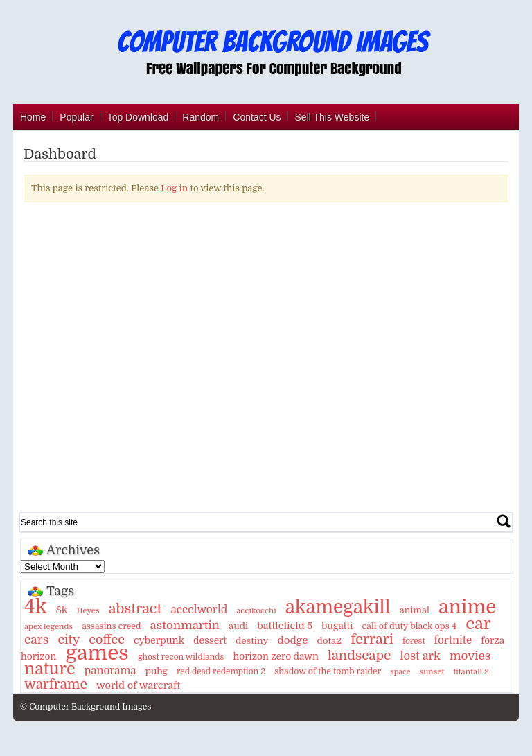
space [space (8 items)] (400, 672)
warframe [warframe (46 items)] (56, 685)
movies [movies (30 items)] (470, 656)
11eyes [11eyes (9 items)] (88, 611)
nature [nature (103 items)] (50, 669)
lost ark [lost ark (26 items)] (420, 656)
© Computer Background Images (86, 707)
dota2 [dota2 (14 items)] (329, 641)
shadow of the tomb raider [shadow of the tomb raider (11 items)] (328, 671)
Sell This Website (332, 117)
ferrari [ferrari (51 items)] (372, 639)
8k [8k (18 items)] (61, 610)
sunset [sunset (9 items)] (432, 672)
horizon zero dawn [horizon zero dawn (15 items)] (275, 657)
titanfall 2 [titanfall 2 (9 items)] (471, 672)
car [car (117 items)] (478, 624)
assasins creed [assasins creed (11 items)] (111, 626)
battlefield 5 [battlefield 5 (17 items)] (285, 626)
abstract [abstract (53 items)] (135, 609)
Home (33, 117)
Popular (76, 117)
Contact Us (257, 117)
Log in (174, 188)
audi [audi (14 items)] (238, 626)
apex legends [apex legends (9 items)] (48, 627)
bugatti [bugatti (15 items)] (337, 626)
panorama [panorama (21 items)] (110, 671)
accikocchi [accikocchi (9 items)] (256, 611)
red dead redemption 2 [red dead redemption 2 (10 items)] (221, 671)
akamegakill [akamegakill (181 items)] (338, 607)
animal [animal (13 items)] (415, 610)
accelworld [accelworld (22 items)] (199, 610)
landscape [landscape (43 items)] (359, 656)
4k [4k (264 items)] (35, 607)
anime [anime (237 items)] (467, 607)
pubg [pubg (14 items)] (157, 671)
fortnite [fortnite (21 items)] (453, 640)
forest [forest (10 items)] (414, 641)
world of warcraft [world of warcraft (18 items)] (138, 685)
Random (201, 117)
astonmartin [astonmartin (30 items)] (185, 625)
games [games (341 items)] (97, 653)
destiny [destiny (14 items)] (252, 641)
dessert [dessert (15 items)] (210, 641)
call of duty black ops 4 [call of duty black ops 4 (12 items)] (409, 626)
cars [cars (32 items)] (36, 640)
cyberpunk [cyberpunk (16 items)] (159, 640)
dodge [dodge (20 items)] (292, 640)
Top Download (138, 117)
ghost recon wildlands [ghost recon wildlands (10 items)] (181, 657)
